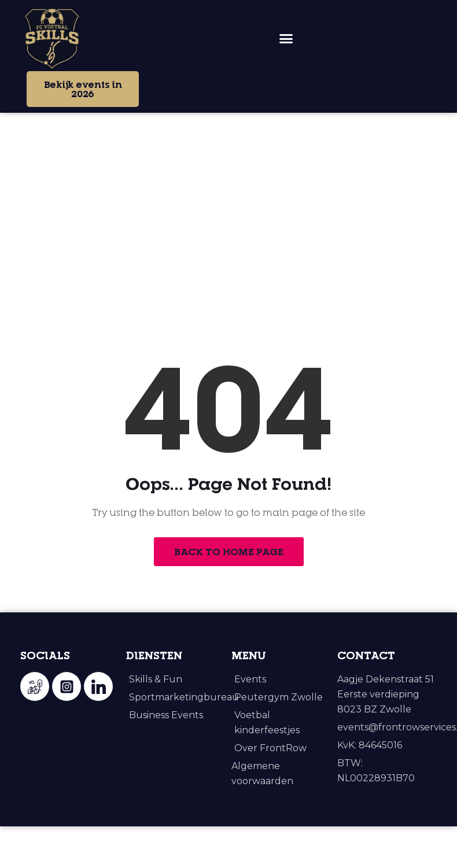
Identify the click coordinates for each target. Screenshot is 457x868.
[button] (286, 39)
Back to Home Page (229, 595)
